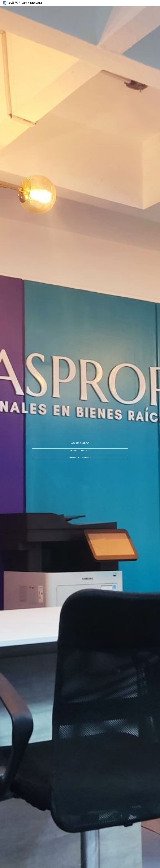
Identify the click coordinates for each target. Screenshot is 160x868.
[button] (80, 864)
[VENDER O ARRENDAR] (80, 443)
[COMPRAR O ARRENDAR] (80, 450)
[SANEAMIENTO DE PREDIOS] (80, 458)
